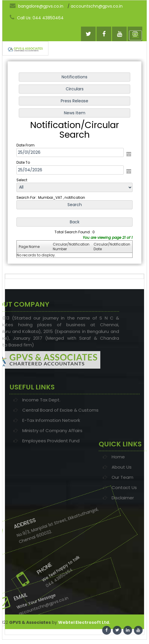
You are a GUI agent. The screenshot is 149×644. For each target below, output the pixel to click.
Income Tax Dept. (41, 422)
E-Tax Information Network (51, 442)
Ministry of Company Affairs (52, 453)
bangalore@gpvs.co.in (37, 6)
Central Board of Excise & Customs (60, 432)
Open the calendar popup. (128, 154)
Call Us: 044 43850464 (37, 18)
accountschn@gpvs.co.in (97, 6)
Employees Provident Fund (51, 463)
